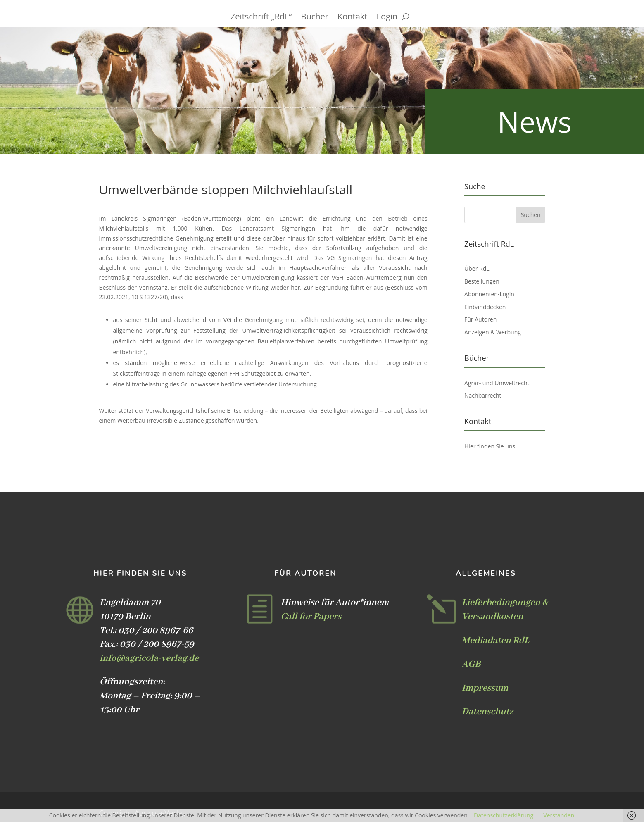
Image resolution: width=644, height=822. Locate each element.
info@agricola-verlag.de (149, 658)
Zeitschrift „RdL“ (261, 18)
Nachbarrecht (483, 395)
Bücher (315, 18)
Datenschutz (487, 712)
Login (387, 18)
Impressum (485, 688)
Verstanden (559, 815)
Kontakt (352, 18)
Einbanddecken (485, 307)
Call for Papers (311, 617)
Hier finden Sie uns (490, 446)
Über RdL (477, 268)
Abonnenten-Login (489, 294)
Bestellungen (482, 281)
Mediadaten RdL (495, 641)
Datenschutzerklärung (504, 815)
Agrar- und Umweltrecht (497, 383)
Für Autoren (480, 319)
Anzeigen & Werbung (493, 332)
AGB (471, 664)
